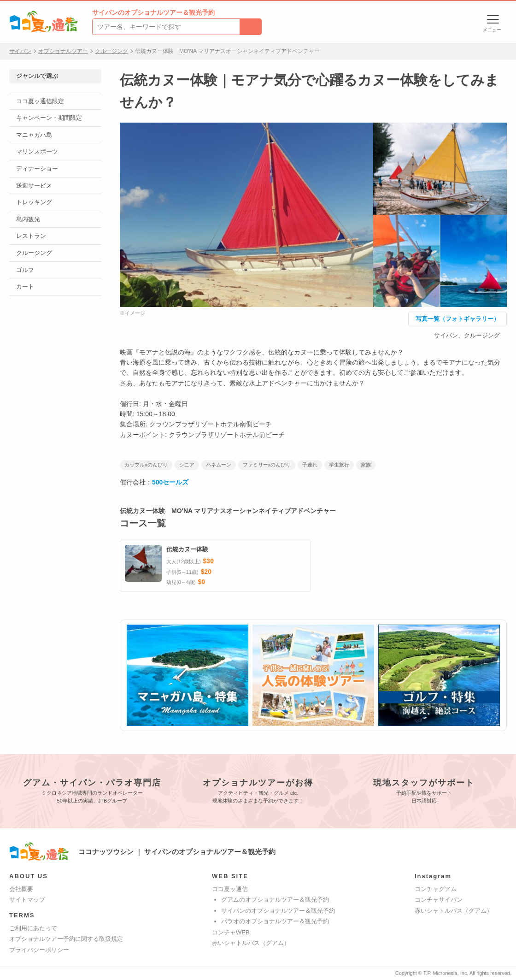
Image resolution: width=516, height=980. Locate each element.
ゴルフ (25, 270)
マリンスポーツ (37, 151)
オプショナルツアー (63, 51)
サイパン (20, 51)
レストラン (31, 236)
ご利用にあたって (33, 928)
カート (25, 286)
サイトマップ (27, 900)
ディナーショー (37, 168)
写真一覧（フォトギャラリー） (457, 319)
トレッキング (34, 202)
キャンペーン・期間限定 (49, 118)
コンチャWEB (231, 932)
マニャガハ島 (34, 135)
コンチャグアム (436, 889)
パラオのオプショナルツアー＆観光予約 (275, 921)
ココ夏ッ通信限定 (40, 101)
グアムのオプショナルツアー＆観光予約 (275, 900)
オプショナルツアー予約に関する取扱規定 (66, 939)
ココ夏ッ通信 (230, 889)
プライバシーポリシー (39, 950)
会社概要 (21, 889)
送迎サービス (34, 186)
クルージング (111, 51)
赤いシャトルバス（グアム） (251, 943)
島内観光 (28, 219)
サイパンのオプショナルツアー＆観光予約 (278, 911)
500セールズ (170, 482)
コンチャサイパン (439, 900)
